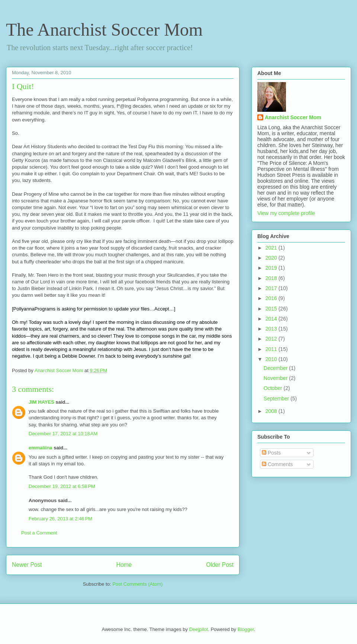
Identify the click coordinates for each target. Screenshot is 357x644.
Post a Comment (39, 533)
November (276, 378)
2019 (272, 268)
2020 (272, 258)
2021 (272, 248)
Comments (277, 464)
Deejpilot (199, 629)
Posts (271, 453)
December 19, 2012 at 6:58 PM (62, 486)
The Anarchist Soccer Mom (104, 30)
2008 (272, 411)
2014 (272, 319)
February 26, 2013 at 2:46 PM (60, 519)
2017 (272, 288)
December (276, 368)
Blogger (246, 629)
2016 (272, 298)
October (274, 388)
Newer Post (27, 565)
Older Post (220, 565)
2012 (272, 339)
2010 (272, 359)
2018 (272, 278)
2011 (272, 349)
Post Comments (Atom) (137, 584)
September (277, 399)
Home (124, 565)
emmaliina (41, 448)
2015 (272, 309)
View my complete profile (286, 213)
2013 (272, 329)
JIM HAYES (41, 402)
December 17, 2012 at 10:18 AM (63, 434)
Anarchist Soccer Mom (293, 117)
